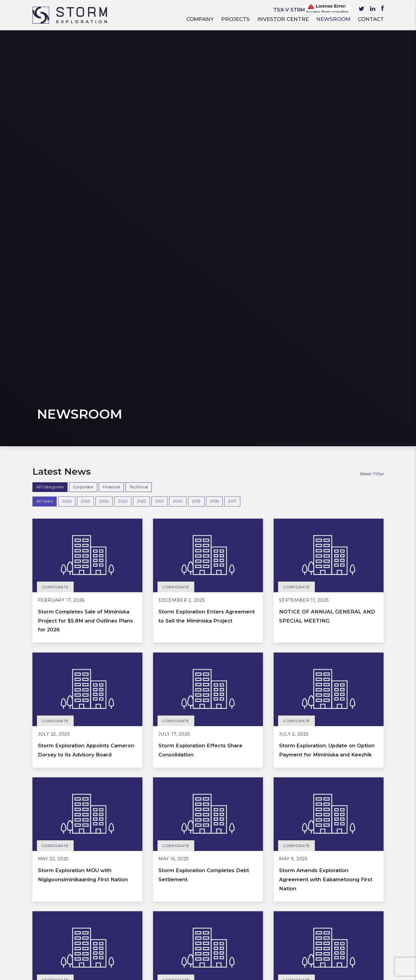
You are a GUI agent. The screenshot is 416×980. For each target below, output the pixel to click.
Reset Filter (372, 64)
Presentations (50, 923)
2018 (214, 91)
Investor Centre (283, 19)
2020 (178, 91)
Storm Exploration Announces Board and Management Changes (327, 746)
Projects (235, 19)
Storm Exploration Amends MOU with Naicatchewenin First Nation (201, 746)
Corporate (83, 76)
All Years (45, 91)
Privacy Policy (170, 973)
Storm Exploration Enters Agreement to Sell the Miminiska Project (198, 210)
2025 (85, 91)
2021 (160, 91)
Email (255, 905)
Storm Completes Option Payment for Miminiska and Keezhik (322, 612)
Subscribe (317, 934)
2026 (67, 91)
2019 (196, 91)
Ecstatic (377, 973)
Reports (43, 906)
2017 (232, 91)
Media (40, 914)
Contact (371, 19)
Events (41, 931)
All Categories (50, 76)
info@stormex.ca (161, 941)
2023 (123, 91)
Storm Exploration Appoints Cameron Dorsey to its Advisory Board (87, 344)
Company (200, 19)
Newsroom (333, 19)
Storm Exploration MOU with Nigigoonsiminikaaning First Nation (83, 478)
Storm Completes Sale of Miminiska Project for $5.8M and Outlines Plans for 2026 (81, 210)
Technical (139, 76)
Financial (111, 76)
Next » (228, 788)
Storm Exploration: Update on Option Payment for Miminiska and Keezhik (327, 344)
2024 (104, 91)
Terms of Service (137, 973)
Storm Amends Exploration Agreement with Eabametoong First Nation (328, 478)
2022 (141, 91)
